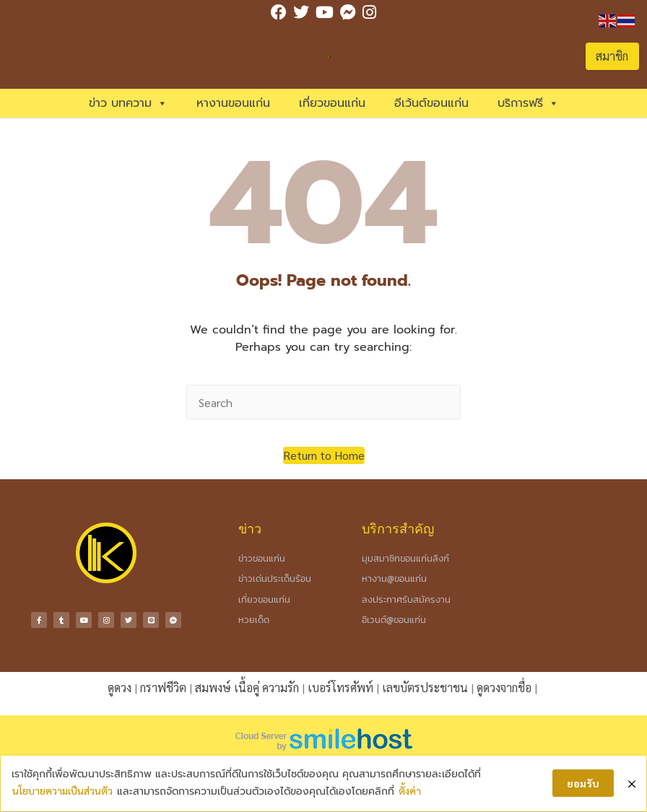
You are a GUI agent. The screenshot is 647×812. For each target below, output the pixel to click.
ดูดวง (120, 687)
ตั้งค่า (413, 787)
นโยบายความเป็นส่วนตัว (65, 787)
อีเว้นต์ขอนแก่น (431, 103)
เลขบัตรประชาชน (425, 687)
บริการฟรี (528, 103)
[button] (324, 455)
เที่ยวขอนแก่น (332, 103)
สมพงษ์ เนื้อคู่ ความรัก (247, 687)
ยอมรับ (580, 780)
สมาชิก (612, 56)
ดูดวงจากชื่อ (504, 687)
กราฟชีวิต (163, 687)
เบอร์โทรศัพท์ (340, 687)
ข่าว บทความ (128, 103)
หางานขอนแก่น (233, 103)
